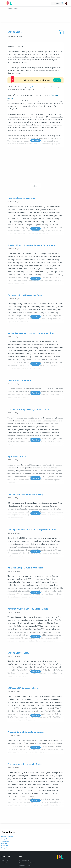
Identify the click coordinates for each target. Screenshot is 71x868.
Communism (5, 832)
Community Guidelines (27, 849)
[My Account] (67, 3)
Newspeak (4, 834)
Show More (35, 126)
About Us (5, 846)
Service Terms (24, 857)
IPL (3, 8)
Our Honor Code (25, 852)
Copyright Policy (25, 846)
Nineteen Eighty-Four (7, 823)
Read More (35, 215)
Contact (4, 849)
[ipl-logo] (9, 4)
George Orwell (5, 825)
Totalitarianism (6, 827)
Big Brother (47, 73)
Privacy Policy (24, 854)
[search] (62, 3)
